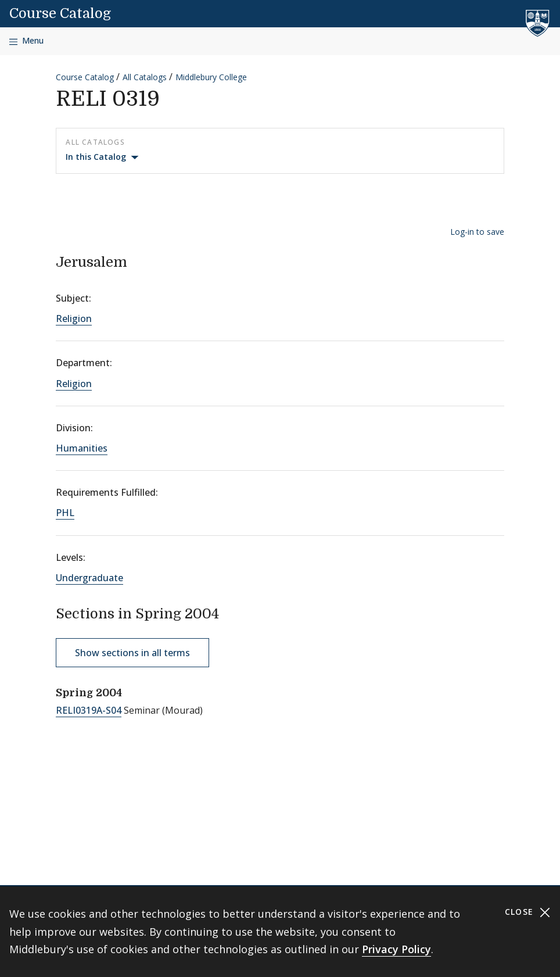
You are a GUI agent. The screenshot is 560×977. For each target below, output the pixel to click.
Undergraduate (89, 578)
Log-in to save (477, 232)
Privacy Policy (396, 949)
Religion (74, 318)
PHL (65, 513)
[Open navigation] (26, 41)
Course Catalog (60, 13)
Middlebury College (211, 77)
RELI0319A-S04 (89, 710)
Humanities (82, 448)
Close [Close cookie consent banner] (528, 912)
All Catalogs (145, 77)
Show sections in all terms (132, 653)
